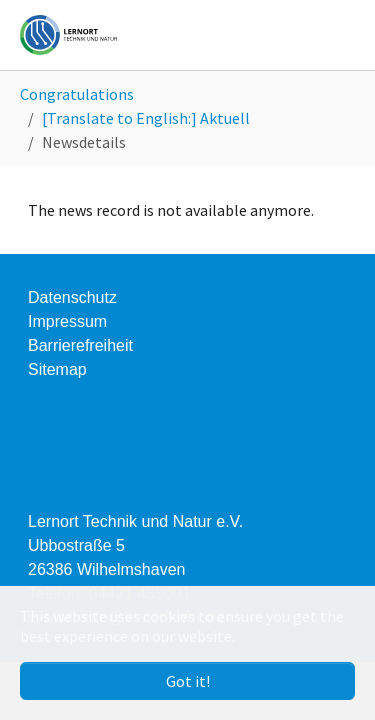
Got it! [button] (188, 681)
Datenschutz (72, 297)
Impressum (67, 321)
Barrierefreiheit (80, 345)
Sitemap (57, 369)
